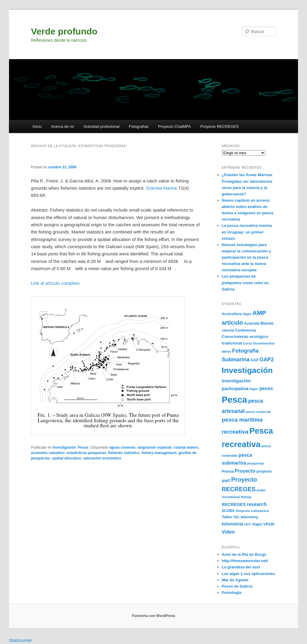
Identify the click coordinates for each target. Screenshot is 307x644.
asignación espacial (155, 447)
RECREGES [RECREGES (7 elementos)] (234, 504)
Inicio (37, 126)
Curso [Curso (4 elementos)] (247, 343)
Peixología (232, 593)
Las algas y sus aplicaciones (249, 574)
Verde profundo (64, 31)
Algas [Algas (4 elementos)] (247, 314)
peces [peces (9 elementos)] (266, 388)
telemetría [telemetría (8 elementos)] (233, 524)
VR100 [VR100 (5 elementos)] (269, 524)
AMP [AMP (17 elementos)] (259, 313)
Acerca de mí (63, 126)
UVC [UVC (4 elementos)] (247, 524)
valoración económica (102, 458)
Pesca (83, 447)
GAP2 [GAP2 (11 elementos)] (267, 360)
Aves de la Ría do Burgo (244, 554)
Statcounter (21, 640)
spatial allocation (66, 458)
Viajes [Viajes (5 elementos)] (257, 524)
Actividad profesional (101, 126)
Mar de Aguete (235, 580)
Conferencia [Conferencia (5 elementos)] (246, 330)
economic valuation (48, 453)
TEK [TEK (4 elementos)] (236, 517)
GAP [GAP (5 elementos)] (255, 360)
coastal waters (186, 447)
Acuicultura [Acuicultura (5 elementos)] (232, 314)
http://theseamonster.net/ (245, 561)
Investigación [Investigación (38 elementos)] (247, 370)
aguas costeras (122, 447)
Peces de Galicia (237, 586)
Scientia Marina (162, 188)
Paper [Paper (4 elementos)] (254, 389)
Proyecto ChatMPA (174, 126)
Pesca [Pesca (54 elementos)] (235, 400)
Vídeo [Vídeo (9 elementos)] (228, 532)
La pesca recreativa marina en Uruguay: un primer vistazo (247, 232)
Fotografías (139, 126)
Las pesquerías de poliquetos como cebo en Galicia (245, 283)
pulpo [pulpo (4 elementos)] (261, 490)
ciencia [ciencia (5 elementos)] (228, 330)
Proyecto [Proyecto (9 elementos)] (245, 471)
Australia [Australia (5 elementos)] (252, 324)
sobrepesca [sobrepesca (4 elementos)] (260, 511)
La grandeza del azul (241, 567)
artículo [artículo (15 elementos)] (232, 323)
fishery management (159, 453)
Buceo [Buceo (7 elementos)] (267, 323)
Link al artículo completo (55, 283)
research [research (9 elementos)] (257, 504)
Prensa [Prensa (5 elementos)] (228, 471)
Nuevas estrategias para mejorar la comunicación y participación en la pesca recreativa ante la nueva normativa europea (246, 257)
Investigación (64, 447)
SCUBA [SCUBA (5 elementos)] (228, 511)
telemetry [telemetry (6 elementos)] (249, 517)
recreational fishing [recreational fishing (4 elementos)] (237, 497)
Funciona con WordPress (153, 616)
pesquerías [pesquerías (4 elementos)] (255, 463)
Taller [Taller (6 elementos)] (227, 517)
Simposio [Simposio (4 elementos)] (243, 511)
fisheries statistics (124, 453)
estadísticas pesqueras (86, 453)
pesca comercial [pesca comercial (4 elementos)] (258, 412)
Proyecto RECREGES (219, 126)
